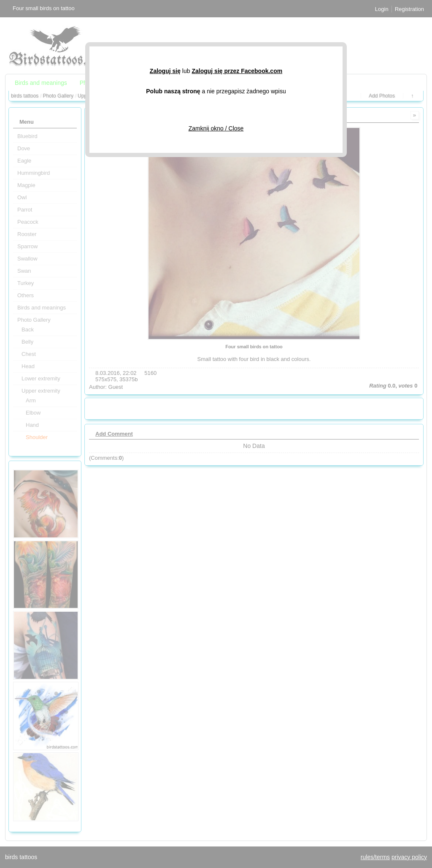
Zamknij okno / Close (216, 128)
